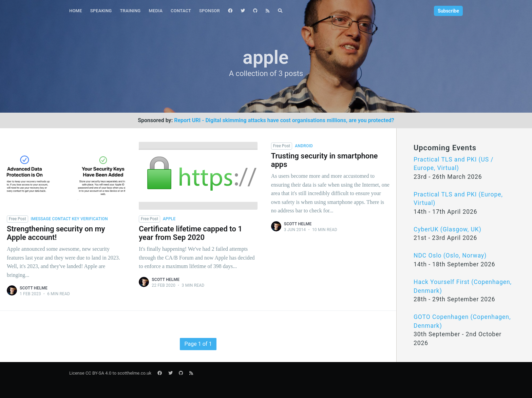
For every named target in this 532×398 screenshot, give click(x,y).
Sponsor (210, 11)
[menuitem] (76, 11)
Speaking (101, 11)
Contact (181, 11)
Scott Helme (34, 288)
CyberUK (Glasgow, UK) (448, 229)
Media (156, 11)
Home (76, 11)
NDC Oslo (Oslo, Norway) (450, 255)
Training (130, 11)
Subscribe (448, 11)
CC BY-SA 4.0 (98, 373)
